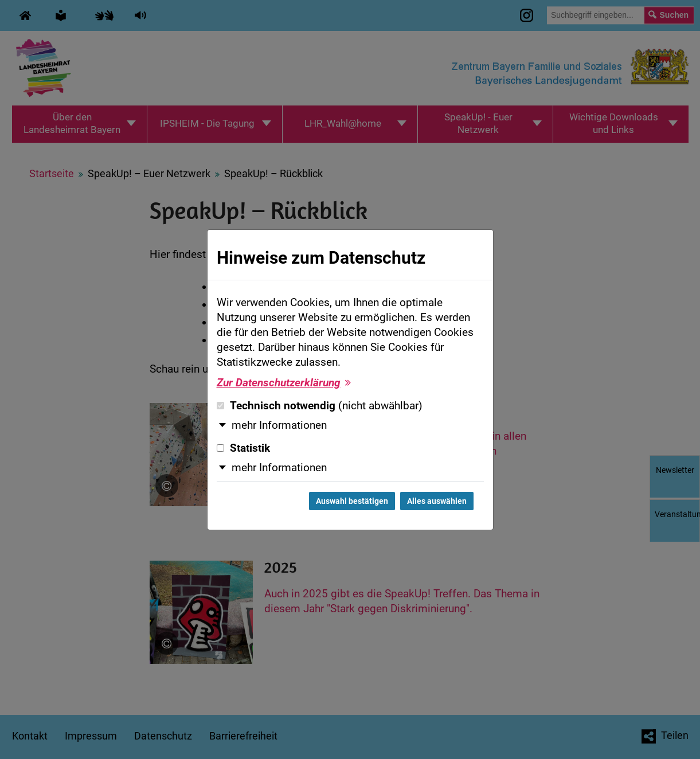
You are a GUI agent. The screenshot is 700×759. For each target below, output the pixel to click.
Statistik (243, 448)
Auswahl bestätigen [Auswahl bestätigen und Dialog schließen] (352, 501)
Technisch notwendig (320, 406)
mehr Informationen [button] (279, 425)
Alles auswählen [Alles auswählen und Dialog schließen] (437, 501)
